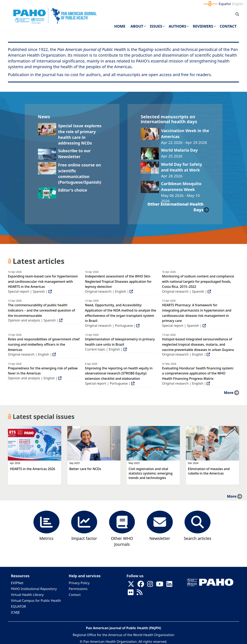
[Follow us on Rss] (140, 593)
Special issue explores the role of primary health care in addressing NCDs (80, 134)
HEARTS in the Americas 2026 (33, 469)
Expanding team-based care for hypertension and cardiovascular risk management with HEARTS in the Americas (43, 281)
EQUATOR (18, 606)
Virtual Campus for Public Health (36, 601)
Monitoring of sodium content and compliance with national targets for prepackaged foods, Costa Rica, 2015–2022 (198, 281)
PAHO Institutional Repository (34, 589)
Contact (75, 595)
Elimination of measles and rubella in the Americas (209, 471)
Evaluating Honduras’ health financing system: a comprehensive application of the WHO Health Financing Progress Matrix (198, 373)
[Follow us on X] (131, 585)
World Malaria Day (179, 150)
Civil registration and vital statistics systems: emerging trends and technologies (151, 473)
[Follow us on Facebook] (141, 585)
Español (225, 4)
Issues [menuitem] (156, 26)
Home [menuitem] (120, 26)
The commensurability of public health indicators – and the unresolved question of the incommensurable (41, 310)
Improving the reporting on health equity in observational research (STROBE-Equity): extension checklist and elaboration (119, 373)
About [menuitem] (137, 26)
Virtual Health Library (27, 595)
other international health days (176, 207)
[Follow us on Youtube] (160, 585)
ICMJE (15, 612)
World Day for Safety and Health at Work (181, 167)
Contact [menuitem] (228, 26)
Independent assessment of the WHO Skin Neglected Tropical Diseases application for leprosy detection (118, 281)
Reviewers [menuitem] (203, 26)
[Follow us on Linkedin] (169, 585)
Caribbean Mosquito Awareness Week (181, 186)
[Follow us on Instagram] (150, 585)
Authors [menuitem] (177, 26)
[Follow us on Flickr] (131, 593)
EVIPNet (17, 583)
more (229, 393)
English (238, 4)
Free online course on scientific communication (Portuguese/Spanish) (80, 174)
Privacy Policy (79, 583)
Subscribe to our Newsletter (75, 154)
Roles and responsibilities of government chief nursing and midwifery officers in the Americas (44, 344)
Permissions (78, 589)
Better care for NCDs (85, 469)
